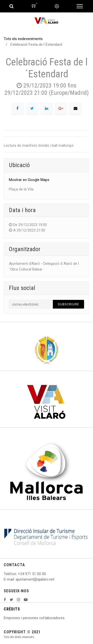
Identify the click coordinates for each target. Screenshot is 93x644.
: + (18, 574)
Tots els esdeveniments (23, 39)
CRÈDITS (12, 609)
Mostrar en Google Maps (29, 180)
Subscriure (68, 304)
